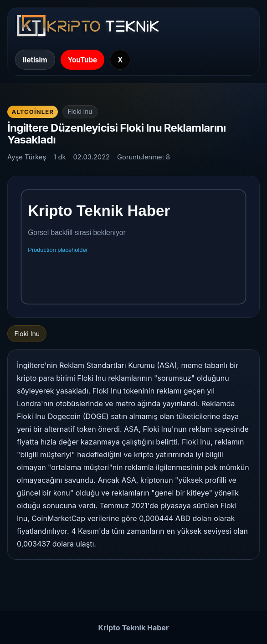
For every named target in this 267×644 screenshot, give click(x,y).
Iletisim (35, 60)
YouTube (83, 60)
